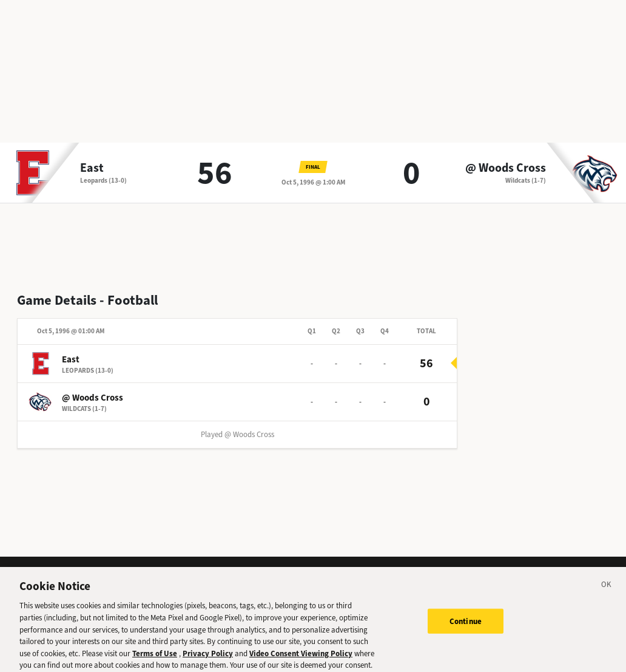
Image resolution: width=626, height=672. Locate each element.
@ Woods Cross (506, 168)
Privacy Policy (208, 657)
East (92, 168)
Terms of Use (155, 657)
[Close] (607, 590)
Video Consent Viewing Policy (301, 657)
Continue (466, 625)
